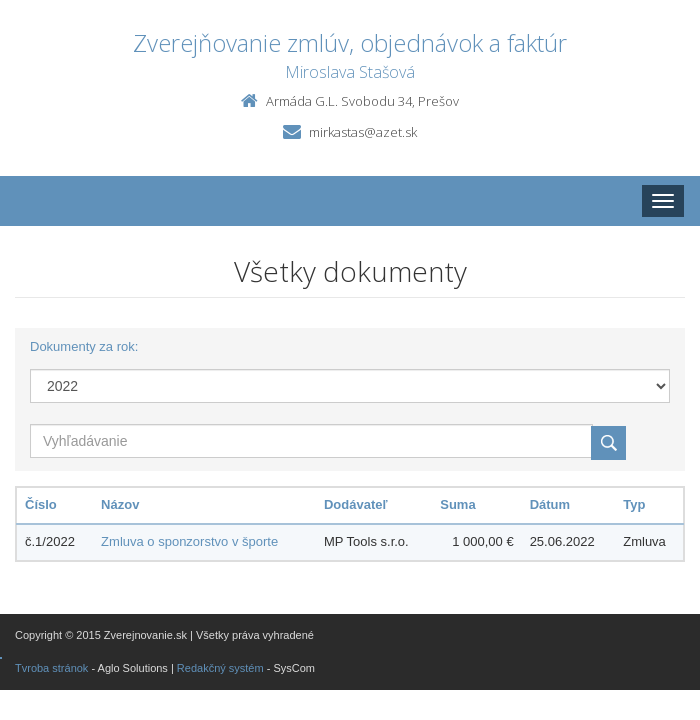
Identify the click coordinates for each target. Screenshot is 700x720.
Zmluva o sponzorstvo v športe (189, 541)
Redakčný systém (220, 668)
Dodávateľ (356, 504)
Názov (120, 504)
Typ (634, 504)
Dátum (550, 504)
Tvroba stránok (51, 668)
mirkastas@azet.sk (363, 132)
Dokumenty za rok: (84, 346)
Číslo (41, 504)
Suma (457, 504)
